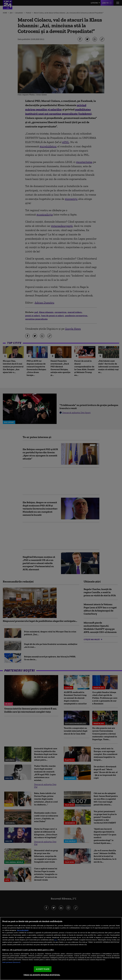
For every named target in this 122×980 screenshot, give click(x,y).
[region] (61, 949)
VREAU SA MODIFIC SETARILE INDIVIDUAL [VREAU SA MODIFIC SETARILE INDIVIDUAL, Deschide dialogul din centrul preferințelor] (42, 975)
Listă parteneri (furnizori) (11, 962)
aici (56, 940)
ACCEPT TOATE (43, 969)
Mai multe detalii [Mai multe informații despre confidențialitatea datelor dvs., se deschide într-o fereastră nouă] (23, 930)
